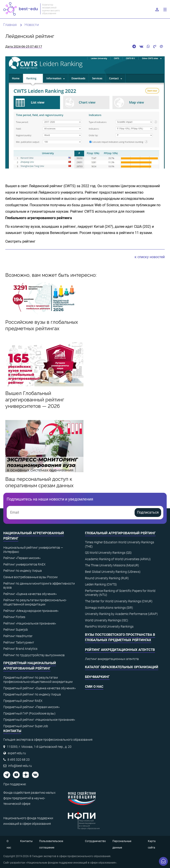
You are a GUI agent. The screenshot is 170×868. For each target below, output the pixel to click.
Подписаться (148, 512)
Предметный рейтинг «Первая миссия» (31, 707)
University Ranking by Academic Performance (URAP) (121, 614)
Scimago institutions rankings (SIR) (109, 608)
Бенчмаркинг (97, 677)
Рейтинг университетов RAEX (24, 564)
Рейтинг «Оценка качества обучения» (30, 594)
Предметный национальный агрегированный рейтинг (30, 666)
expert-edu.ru (17, 753)
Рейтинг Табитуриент (19, 642)
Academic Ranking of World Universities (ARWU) (118, 559)
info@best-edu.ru (20, 766)
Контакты (26, 841)
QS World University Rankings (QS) (108, 553)
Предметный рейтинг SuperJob (26, 726)
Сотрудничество (95, 841)
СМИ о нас (94, 687)
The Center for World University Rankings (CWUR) (119, 601)
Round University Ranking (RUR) (107, 578)
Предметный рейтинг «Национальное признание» (39, 720)
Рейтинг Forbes (14, 617)
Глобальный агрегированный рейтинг (120, 533)
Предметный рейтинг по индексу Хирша (32, 694)
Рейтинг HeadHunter (18, 636)
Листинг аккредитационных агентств (112, 659)
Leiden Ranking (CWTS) (101, 584)
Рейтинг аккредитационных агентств (120, 650)
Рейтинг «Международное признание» (31, 611)
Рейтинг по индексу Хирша (23, 571)
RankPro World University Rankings (109, 626)
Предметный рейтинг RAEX (23, 701)
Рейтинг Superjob (16, 630)
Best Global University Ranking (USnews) (113, 572)
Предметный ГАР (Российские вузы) (29, 713)
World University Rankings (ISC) (107, 620)
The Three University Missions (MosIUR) (112, 565)
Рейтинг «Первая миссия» (22, 558)
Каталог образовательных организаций (122, 667)
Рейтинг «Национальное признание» (30, 623)
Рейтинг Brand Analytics (20, 649)
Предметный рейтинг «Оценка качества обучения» (40, 688)
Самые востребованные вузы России (30, 577)
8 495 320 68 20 (19, 760)
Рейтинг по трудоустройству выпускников (34, 655)
